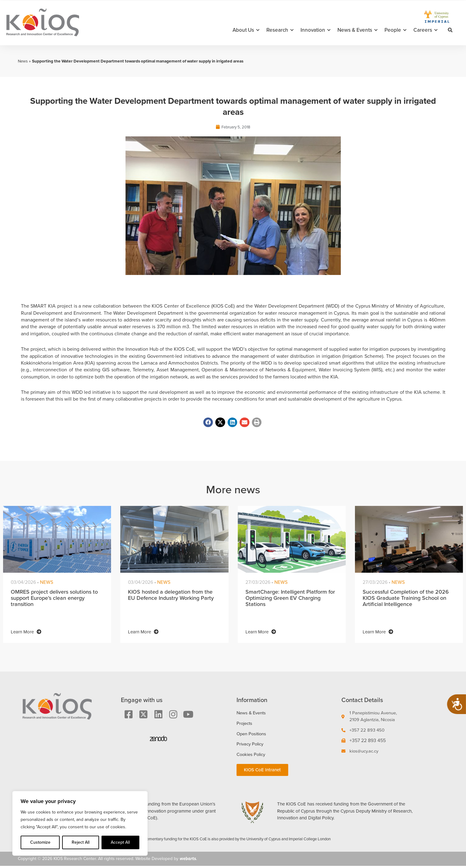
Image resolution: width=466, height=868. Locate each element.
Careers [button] (425, 30)
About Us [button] (246, 30)
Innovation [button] (315, 30)
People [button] (395, 30)
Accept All (120, 842)
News (23, 61)
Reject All (81, 842)
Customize (40, 842)
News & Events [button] (357, 30)
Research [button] (280, 30)
